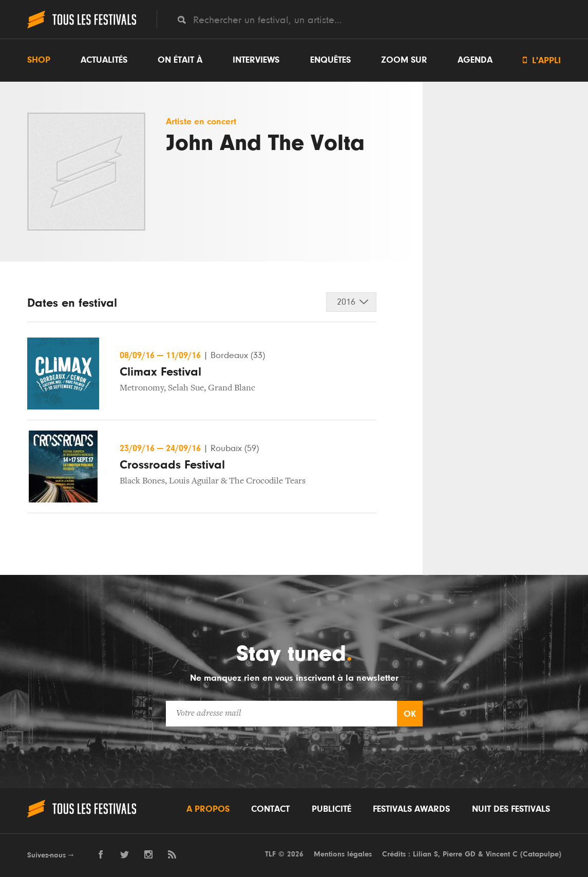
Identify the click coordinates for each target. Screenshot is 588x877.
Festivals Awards (411, 809)
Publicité (331, 809)
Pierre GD (459, 854)
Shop (39, 60)
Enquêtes (330, 60)
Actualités (104, 60)
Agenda (475, 60)
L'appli (542, 60)
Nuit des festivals (511, 809)
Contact (270, 809)
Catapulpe (541, 854)
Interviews (256, 60)
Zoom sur (404, 60)
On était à (180, 60)
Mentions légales (343, 854)
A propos (208, 809)
